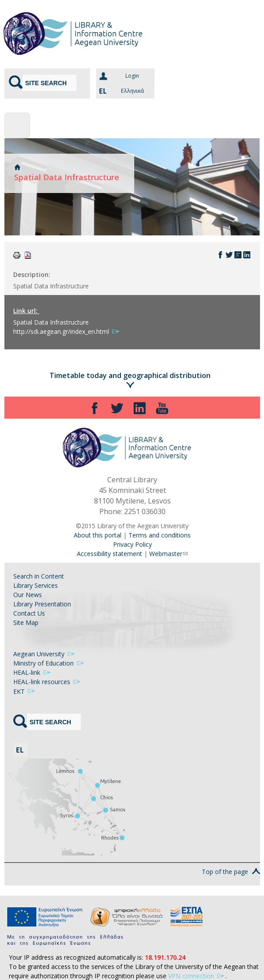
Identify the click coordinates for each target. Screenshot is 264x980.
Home (17, 167)
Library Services (36, 585)
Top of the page (231, 862)
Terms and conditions (160, 535)
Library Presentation (42, 604)
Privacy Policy (132, 544)
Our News (28, 595)
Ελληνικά (120, 91)
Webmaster (168, 554)
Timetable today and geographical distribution (130, 375)
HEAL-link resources (47, 682)
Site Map (26, 622)
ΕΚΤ (25, 691)
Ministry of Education (49, 663)
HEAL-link (32, 672)
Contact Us (29, 613)
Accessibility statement (109, 554)
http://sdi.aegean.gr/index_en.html (67, 331)
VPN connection (197, 967)
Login (132, 76)
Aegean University (44, 654)
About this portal (98, 535)
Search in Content (39, 576)
